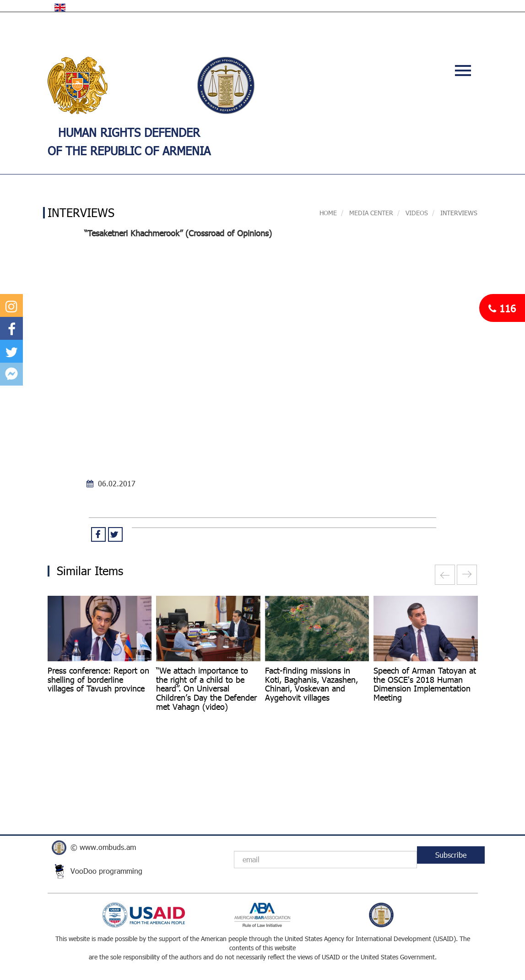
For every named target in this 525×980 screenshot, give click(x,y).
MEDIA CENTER (370, 213)
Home (328, 213)
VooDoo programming (106, 871)
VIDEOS (417, 213)
